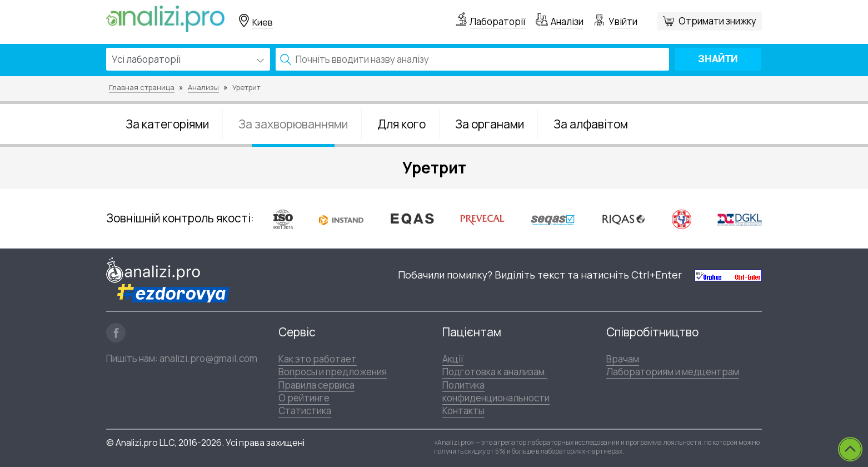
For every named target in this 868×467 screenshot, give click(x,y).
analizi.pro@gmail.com (208, 358)
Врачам (623, 359)
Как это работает (318, 359)
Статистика (305, 411)
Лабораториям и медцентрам (673, 372)
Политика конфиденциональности (496, 391)
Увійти (623, 21)
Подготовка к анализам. (495, 372)
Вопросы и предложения (333, 372)
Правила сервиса (316, 385)
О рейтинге (304, 398)
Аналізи (567, 21)
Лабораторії (498, 21)
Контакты (463, 411)
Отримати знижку (717, 21)
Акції (453, 359)
